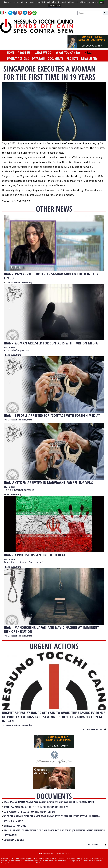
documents (55, 59)
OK (102, 2)
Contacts (59, 853)
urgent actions (18, 59)
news (88, 53)
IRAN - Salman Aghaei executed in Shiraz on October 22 (36, 807)
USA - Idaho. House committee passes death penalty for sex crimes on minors (49, 802)
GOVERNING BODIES (14, 840)
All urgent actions (95, 729)
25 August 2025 (10, 725)
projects (72, 59)
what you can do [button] (69, 53)
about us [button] (25, 53)
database (38, 59)
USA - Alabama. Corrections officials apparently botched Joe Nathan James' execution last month (54, 833)
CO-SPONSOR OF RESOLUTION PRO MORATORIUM (29, 812)
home (11, 53)
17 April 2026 (11, 282)
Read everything (24, 282)
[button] (4, 13)
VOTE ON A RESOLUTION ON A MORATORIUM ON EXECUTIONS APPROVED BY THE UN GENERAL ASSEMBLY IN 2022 (52, 819)
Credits (68, 853)
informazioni (55, 6)
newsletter (89, 59)
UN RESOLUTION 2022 (15, 826)
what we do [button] (44, 53)
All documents (97, 845)
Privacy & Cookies (45, 853)
